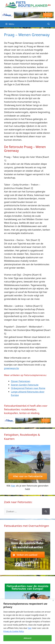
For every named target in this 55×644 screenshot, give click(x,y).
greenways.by (12, 368)
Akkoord (27, 638)
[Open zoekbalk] (49, 24)
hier (30, 628)
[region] (27, 622)
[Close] (53, 600)
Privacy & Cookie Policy (14, 631)
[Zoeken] (46, 511)
